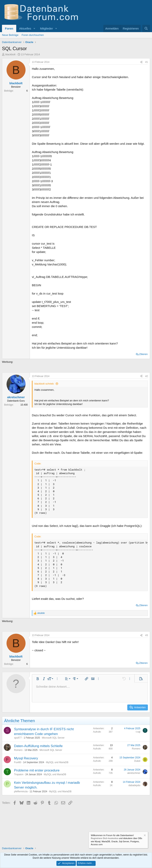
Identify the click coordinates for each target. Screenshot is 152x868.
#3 (147, 635)
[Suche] (146, 28)
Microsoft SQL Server (53, 738)
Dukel (137, 761)
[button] (34, 28)
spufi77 (18, 738)
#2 (147, 376)
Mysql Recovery (26, 758)
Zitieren (143, 354)
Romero (18, 750)
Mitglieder (46, 28)
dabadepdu (134, 785)
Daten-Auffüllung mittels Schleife (38, 746)
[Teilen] (141, 62)
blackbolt (10, 54)
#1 (147, 62)
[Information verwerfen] (144, 836)
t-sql (138, 732)
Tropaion (19, 774)
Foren (9, 28)
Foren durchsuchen (33, 35)
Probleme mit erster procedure (37, 770)
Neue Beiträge (10, 35)
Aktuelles (25, 28)
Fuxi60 (18, 762)
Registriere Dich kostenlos (105, 838)
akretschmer (134, 773)
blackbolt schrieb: (44, 384)
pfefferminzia (21, 791)
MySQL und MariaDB (57, 762)
